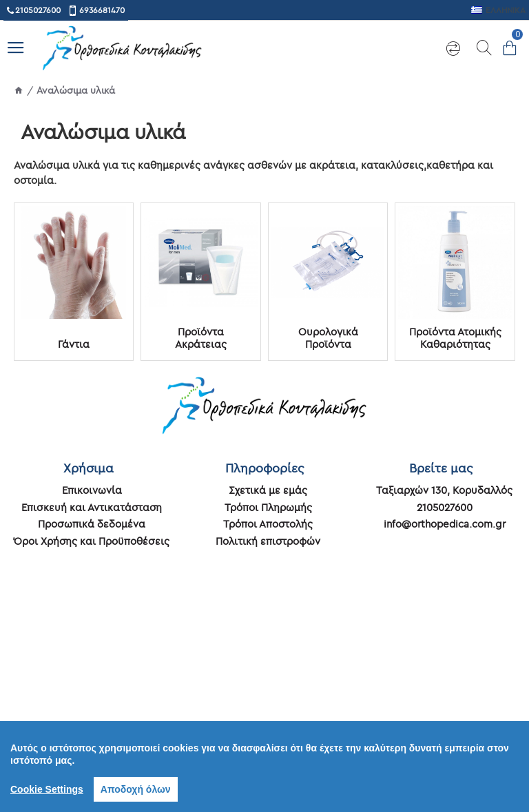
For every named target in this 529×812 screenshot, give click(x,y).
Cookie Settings (47, 789)
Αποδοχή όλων (136, 789)
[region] (264, 767)
